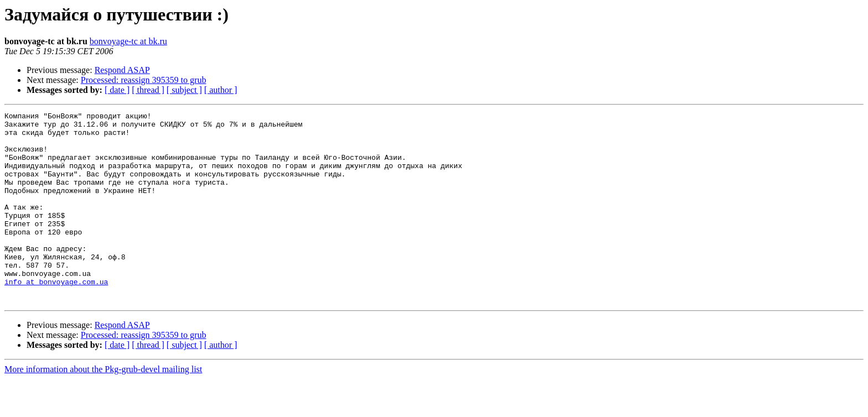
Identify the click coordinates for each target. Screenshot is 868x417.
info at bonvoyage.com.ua (56, 316)
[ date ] (117, 90)
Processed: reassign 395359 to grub (144, 80)
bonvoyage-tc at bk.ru (128, 41)
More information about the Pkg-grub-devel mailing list (103, 407)
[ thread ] (148, 90)
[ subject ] (184, 90)
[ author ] (221, 90)
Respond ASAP (122, 70)
